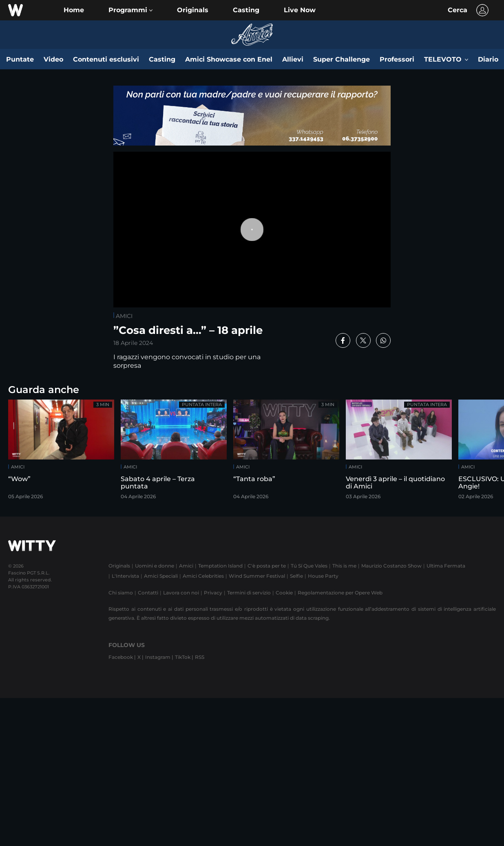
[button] (130, 10)
